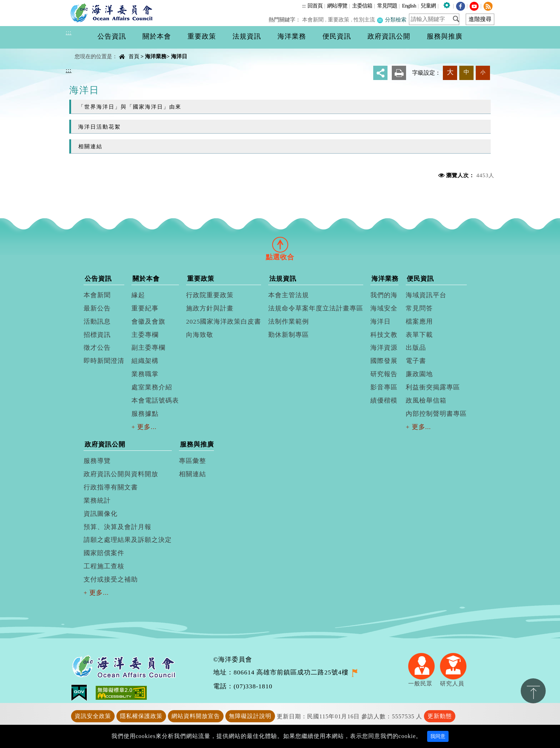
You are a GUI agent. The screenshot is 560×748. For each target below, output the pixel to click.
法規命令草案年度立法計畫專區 (316, 308)
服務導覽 (97, 461)
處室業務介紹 (152, 387)
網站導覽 (337, 6)
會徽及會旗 (148, 321)
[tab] (280, 244)
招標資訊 (97, 335)
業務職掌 (145, 374)
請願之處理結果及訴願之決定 (128, 540)
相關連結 (90, 146)
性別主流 (365, 19)
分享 (380, 73)
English (409, 6)
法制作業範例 (289, 321)
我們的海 (384, 295)
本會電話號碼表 (155, 400)
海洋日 (179, 56)
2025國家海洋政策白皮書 (224, 321)
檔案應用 (419, 321)
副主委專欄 (148, 348)
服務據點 (145, 414)
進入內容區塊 (18, 4)
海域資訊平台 (426, 295)
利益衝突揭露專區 (433, 387)
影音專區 (384, 387)
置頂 (533, 691)
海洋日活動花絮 (99, 127)
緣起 (138, 295)
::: (304, 6)
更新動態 (440, 716)
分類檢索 (392, 19)
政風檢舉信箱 (426, 400)
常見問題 (387, 6)
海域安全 (384, 308)
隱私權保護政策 (141, 716)
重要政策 (339, 19)
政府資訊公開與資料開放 (121, 474)
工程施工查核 (104, 566)
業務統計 (97, 500)
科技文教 (384, 335)
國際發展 (384, 361)
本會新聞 (314, 19)
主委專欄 (145, 335)
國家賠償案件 (104, 553)
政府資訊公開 (105, 444)
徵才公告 (97, 348)
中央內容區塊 (84, 50)
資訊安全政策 (93, 716)
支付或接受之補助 (111, 579)
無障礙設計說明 (250, 716)
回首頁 (315, 6)
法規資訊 (283, 279)
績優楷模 (384, 400)
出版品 (416, 348)
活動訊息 (97, 321)
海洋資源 (384, 348)
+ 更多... (144, 427)
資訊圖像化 (101, 514)
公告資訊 (98, 279)
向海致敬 (200, 335)
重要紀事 (145, 308)
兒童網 (428, 6)
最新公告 (97, 308)
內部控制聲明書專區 (436, 414)
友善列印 (399, 73)
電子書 (416, 361)
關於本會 (146, 279)
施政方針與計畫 (210, 308)
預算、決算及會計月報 (117, 527)
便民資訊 (420, 279)
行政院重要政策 (210, 295)
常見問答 (419, 308)
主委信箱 (362, 6)
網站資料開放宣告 (196, 716)
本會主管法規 (289, 295)
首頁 (134, 56)
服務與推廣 (197, 444)
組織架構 (145, 361)
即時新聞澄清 (104, 361)
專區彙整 (192, 461)
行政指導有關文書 (111, 487)
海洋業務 (156, 56)
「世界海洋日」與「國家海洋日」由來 (130, 107)
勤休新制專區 (289, 335)
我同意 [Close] (438, 736)
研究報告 (384, 374)
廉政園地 (419, 374)
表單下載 (419, 335)
